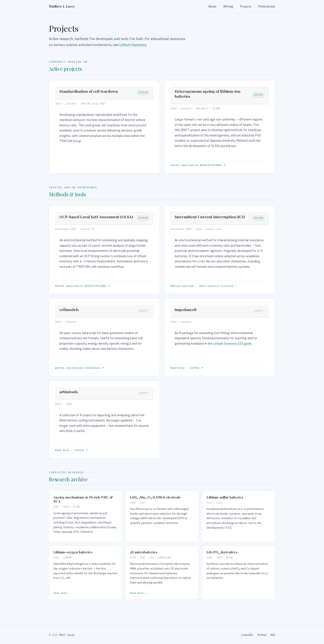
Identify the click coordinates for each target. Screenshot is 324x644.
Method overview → (184, 286)
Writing (228, 6)
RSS (273, 635)
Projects (246, 6)
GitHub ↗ (197, 368)
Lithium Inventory (133, 45)
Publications (267, 6)
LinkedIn (247, 635)
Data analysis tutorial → (218, 286)
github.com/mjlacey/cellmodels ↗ (79, 368)
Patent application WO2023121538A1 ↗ (198, 165)
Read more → (179, 368)
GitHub (262, 635)
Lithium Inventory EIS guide (232, 343)
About (212, 6)
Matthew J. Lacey (62, 6)
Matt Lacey (67, 635)
